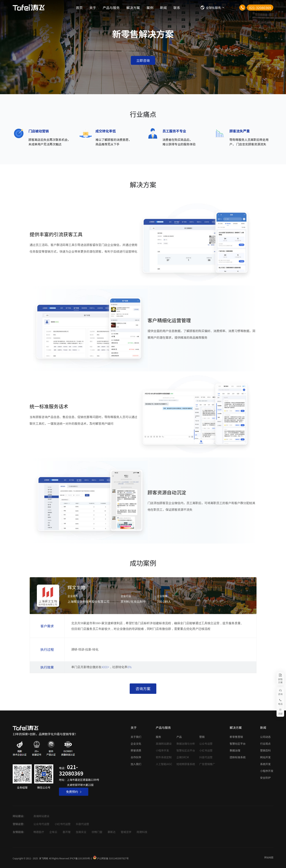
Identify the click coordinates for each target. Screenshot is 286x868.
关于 (93, 8)
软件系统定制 (164, 757)
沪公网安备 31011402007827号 (113, 858)
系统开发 (265, 764)
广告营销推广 (207, 764)
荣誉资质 (136, 750)
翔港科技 (142, 832)
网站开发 (265, 757)
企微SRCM (183, 757)
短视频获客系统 (186, 764)
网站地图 (269, 857)
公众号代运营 (41, 824)
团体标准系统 (238, 757)
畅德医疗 (39, 832)
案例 (150, 8)
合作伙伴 (136, 757)
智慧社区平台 (238, 744)
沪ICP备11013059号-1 (81, 858)
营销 (202, 737)
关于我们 (136, 737)
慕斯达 (112, 832)
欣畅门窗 (97, 832)
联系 (177, 8)
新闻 (163, 8)
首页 (79, 8)
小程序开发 (162, 750)
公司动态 (265, 737)
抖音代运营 (206, 757)
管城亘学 (126, 832)
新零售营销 (236, 737)
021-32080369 (71, 770)
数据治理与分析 (186, 744)
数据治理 (235, 750)
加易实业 (81, 832)
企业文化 (136, 744)
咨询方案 (143, 690)
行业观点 (265, 744)
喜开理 (67, 832)
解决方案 (133, 8)
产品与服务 (111, 8)
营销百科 (265, 750)
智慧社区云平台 (186, 750)
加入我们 (136, 764)
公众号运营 (206, 744)
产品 (179, 737)
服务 (158, 737)
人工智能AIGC (164, 764)
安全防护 (265, 778)
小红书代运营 (63, 824)
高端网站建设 (164, 744)
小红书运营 (206, 750)
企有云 (53, 832)
